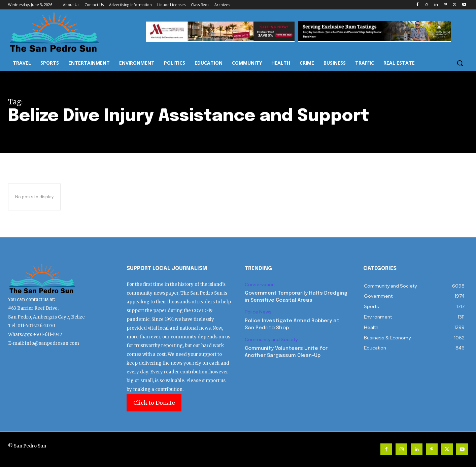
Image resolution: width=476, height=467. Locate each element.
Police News (258, 312)
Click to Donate (154, 403)
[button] (460, 63)
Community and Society (271, 340)
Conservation (260, 285)
